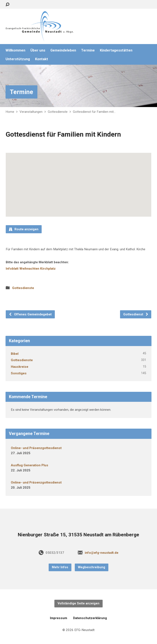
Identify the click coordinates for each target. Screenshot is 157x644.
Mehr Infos (60, 567)
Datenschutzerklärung (90, 618)
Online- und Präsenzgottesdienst (36, 448)
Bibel (15, 354)
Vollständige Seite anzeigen (78, 603)
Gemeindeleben (63, 50)
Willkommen (15, 50)
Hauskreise (20, 367)
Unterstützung (18, 59)
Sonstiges (19, 373)
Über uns (38, 50)
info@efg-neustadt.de (102, 553)
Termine (88, 50)
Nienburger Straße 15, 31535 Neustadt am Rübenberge (78, 535)
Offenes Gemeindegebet (30, 314)
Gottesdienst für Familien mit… (94, 112)
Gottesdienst (136, 314)
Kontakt (42, 59)
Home (10, 112)
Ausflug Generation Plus (30, 465)
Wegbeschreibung (92, 567)
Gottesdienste (58, 112)
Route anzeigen (24, 229)
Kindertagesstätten (116, 50)
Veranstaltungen (31, 112)
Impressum (59, 618)
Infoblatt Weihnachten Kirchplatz (31, 269)
